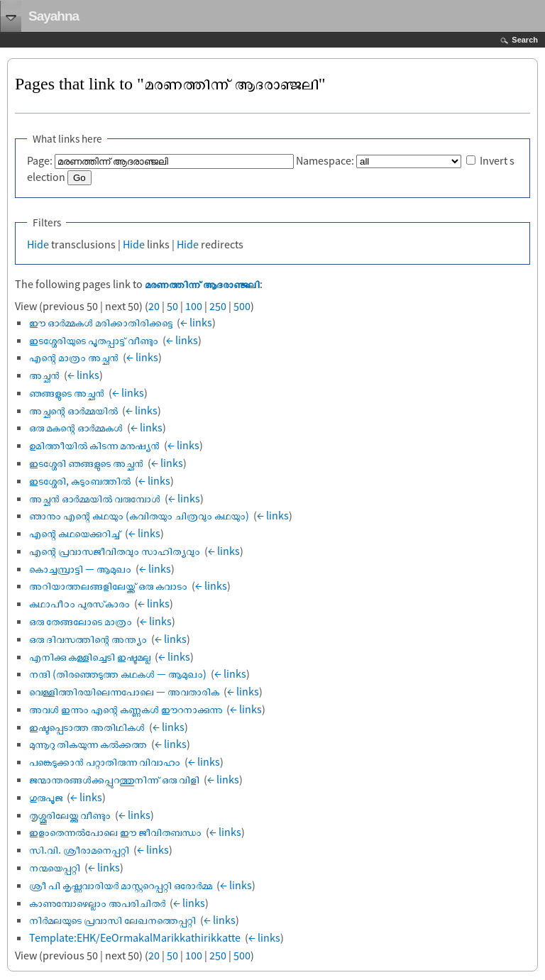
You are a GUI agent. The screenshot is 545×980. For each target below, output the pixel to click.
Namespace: (325, 160)
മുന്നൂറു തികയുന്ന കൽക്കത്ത (88, 744)
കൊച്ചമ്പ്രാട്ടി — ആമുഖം (80, 568)
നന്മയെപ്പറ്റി (55, 867)
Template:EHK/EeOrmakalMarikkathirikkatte (135, 937)
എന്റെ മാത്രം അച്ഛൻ (74, 357)
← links (196, 322)
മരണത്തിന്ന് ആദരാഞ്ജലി (202, 284)
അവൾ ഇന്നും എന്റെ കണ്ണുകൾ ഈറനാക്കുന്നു (126, 709)
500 (242, 306)
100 (194, 306)
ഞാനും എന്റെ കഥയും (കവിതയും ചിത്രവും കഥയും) (139, 515)
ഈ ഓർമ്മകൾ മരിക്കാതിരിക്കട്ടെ (101, 322)
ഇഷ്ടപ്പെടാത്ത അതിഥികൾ (87, 727)
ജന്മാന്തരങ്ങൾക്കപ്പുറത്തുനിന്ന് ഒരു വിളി (114, 779)
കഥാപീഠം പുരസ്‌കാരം (79, 603)
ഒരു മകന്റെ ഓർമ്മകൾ (76, 427)
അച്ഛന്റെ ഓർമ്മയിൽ (73, 410)
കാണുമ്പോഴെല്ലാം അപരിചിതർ (97, 903)
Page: (40, 160)
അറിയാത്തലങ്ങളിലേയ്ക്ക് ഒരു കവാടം (108, 585)
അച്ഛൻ (44, 375)
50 (172, 306)
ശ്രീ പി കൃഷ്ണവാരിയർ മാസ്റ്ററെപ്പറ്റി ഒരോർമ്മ (121, 885)
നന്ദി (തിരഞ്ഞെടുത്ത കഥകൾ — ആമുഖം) (118, 673)
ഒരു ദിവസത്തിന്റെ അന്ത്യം (88, 639)
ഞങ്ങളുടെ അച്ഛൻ (67, 392)
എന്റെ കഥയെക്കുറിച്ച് (75, 533)
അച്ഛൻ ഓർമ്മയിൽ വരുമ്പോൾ (95, 498)
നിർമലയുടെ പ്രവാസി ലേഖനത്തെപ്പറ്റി (112, 920)
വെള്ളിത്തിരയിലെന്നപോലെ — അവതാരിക (124, 691)
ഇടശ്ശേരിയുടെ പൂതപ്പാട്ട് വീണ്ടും (94, 340)
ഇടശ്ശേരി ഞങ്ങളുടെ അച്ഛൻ (86, 463)
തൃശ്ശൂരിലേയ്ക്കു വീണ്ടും (70, 815)
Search (525, 40)
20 (154, 306)
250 (218, 306)
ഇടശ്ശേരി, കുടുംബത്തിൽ (80, 480)
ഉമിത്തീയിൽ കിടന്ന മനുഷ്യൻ (94, 445)
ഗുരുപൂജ (46, 797)
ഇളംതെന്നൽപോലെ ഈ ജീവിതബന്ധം (115, 832)
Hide (38, 244)
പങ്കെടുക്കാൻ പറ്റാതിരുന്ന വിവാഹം (105, 761)
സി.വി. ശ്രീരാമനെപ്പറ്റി (79, 849)
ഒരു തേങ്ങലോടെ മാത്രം (81, 621)
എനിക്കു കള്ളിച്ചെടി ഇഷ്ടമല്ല (90, 656)
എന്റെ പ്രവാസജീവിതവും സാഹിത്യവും (115, 551)
